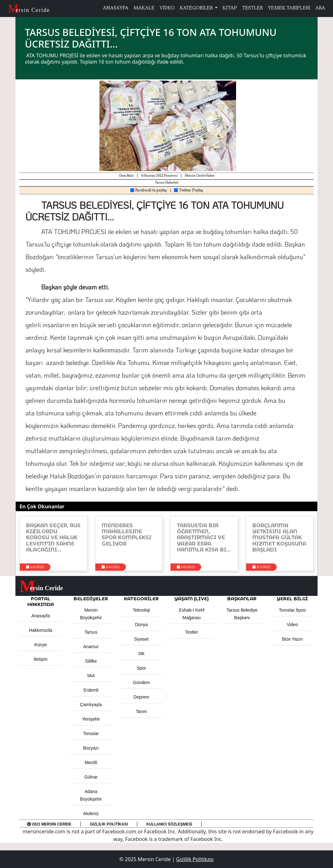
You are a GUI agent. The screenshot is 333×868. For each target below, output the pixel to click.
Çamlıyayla (91, 705)
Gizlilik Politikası (109, 824)
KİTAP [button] (230, 8)
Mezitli (91, 762)
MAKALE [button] (144, 8)
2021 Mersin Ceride (49, 824)
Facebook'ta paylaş (149, 191)
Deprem (141, 697)
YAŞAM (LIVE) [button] (192, 599)
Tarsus (91, 632)
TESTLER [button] (252, 8)
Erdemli (91, 690)
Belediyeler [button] (91, 599)
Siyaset (141, 639)
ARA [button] (320, 8)
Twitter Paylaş (189, 191)
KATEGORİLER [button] (141, 599)
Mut (91, 676)
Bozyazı (91, 748)
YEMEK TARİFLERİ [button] (289, 8)
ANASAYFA (116, 8)
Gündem (141, 682)
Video (292, 625)
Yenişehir (91, 719)
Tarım (141, 711)
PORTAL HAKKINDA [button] (41, 602)
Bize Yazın (292, 639)
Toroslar (91, 734)
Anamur (91, 647)
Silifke (91, 661)
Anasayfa (41, 616)
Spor (141, 668)
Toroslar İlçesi (292, 610)
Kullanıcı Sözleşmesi (169, 824)
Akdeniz (91, 814)
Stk (141, 654)
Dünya (141, 625)
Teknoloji (141, 610)
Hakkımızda (41, 630)
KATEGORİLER (197, 8)
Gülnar (91, 777)
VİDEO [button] (167, 8)
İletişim (41, 659)
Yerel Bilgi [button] (292, 599)
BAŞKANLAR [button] (242, 599)
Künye (41, 645)
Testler (192, 632)
